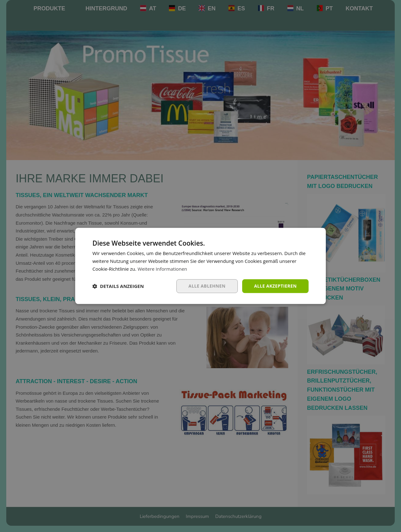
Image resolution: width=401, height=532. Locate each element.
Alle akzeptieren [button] (275, 286)
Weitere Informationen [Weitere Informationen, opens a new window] (162, 269)
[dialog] (200, 266)
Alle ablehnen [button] (207, 286)
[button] (118, 286)
